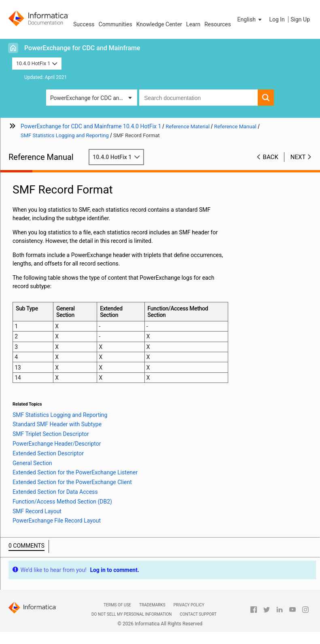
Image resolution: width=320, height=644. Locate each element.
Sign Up (300, 19)
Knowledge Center (159, 24)
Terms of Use (117, 605)
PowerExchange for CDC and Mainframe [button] (94, 98)
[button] (250, 19)
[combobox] (198, 98)
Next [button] (298, 157)
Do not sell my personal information (131, 614)
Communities (115, 24)
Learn (193, 24)
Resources (218, 24)
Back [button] (271, 157)
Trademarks (152, 605)
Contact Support (198, 614)
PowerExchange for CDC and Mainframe (82, 48)
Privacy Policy (189, 605)
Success (84, 24)
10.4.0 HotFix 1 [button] (37, 63)
